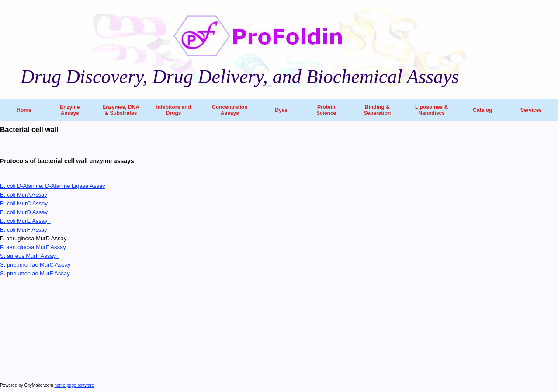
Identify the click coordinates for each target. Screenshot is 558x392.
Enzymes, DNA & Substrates (121, 110)
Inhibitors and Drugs (173, 110)
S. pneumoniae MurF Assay (36, 273)
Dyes (281, 110)
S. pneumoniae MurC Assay (37, 265)
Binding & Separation (377, 110)
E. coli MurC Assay (25, 203)
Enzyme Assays (70, 110)
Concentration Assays (230, 110)
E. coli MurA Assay (24, 195)
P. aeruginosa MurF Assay (35, 247)
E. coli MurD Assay (24, 212)
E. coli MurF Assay (25, 230)
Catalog (482, 110)
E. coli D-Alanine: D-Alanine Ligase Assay (53, 186)
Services (531, 110)
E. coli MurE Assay (25, 221)
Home (24, 110)
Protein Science (326, 110)
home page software (75, 385)
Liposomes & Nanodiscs (431, 110)
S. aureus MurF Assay (29, 256)
